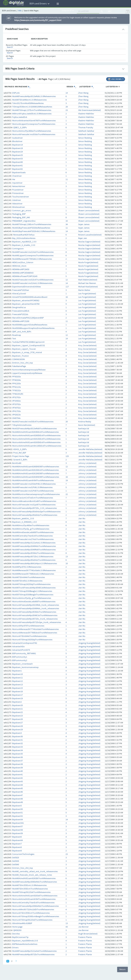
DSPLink (16, 93)
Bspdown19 (17, 699)
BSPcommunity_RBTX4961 (24, 654)
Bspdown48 (17, 799)
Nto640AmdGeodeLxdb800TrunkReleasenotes (33, 532)
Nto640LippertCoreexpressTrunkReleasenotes (33, 256)
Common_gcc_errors (22, 211)
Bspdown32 (17, 744)
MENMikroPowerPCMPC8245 (25, 276)
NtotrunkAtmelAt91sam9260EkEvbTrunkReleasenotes (36, 436)
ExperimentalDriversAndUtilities (27, 287)
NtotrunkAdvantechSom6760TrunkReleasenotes (34, 121)
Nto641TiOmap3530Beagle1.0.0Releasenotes (32, 591)
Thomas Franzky (86, 128)
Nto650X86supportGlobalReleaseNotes (30, 325)
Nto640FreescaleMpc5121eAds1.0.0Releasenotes (34, 543)
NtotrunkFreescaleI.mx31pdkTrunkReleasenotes (34, 505)
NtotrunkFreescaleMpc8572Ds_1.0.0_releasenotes (35, 508)
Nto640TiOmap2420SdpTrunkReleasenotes (31, 584)
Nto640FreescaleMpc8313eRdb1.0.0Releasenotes (34, 96)
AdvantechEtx (18, 647)
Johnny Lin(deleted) (87, 463)
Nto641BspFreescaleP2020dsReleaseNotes (31, 228)
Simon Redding (85, 138)
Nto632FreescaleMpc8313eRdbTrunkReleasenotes (35, 429)
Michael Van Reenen (87, 283)
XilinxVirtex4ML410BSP (22, 923)
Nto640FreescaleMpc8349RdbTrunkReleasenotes (34, 550)
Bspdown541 (18, 823)
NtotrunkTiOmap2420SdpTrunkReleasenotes (32, 640)
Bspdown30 (17, 737)
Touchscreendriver (21, 197)
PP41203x (17, 384)
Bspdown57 (17, 827)
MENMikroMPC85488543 (23, 273)
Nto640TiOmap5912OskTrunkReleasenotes (31, 892)
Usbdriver (17, 200)
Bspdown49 (17, 802)
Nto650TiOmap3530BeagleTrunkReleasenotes (33, 595)
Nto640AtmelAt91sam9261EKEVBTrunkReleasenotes (36, 474)
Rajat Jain (83, 238)
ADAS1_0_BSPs (20, 449)
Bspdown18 (17, 148)
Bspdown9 (17, 851)
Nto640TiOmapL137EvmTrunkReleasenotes (32, 110)
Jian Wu (82, 519)
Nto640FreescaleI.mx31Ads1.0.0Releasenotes (32, 283)
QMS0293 (17, 930)
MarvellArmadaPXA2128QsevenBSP (28, 318)
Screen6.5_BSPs (20, 460)
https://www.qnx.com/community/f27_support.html (38, 20)
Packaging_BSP (19, 214)
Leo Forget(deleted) (87, 294)
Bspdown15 (17, 688)
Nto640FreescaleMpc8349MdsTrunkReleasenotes (34, 546)
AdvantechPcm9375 (21, 650)
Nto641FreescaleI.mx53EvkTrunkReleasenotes (33, 422)
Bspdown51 (17, 813)
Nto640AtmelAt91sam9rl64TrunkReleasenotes (33, 481)
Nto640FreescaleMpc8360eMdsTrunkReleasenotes (35, 882)
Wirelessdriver (19, 207)
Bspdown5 (17, 806)
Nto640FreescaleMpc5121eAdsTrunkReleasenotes (34, 951)
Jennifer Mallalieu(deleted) (90, 449)
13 (67, 557)
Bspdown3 (17, 733)
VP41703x (16, 411)
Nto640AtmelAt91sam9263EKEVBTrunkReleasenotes (36, 477)
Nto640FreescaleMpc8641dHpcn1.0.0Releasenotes (35, 564)
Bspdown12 (17, 681)
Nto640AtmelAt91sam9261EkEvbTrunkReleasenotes (36, 470)
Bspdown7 (17, 844)
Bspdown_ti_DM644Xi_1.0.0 (24, 522)
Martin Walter (84, 290)
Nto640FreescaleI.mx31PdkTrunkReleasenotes (33, 491)
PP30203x (17, 377)
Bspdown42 (17, 778)
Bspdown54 (17, 820)
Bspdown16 (17, 692)
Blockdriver (17, 141)
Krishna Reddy (85, 422)
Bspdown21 (17, 709)
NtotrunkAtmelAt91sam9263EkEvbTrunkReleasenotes (36, 442)
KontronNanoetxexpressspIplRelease (29, 370)
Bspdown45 (17, 788)
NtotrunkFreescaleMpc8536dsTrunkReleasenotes (34, 612)
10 (67, 564)
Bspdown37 (17, 761)
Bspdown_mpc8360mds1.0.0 (25, 941)
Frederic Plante (85, 937)
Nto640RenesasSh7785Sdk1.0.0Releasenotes (32, 259)
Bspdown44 (17, 785)
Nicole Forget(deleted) (88, 263)
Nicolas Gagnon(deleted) (89, 242)
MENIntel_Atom (19, 266)
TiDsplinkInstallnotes (22, 425)
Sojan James (84, 224)
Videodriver (17, 204)
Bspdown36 (17, 757)
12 (67, 280)
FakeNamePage (19, 366)
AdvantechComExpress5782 (25, 643)
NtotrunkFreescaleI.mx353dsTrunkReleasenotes (34, 134)
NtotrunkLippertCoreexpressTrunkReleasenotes (34, 124)
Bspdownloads (19, 173)
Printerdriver (18, 193)
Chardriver (17, 176)
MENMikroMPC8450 (21, 269)
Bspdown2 (17, 702)
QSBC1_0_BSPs (20, 128)
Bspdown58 (17, 830)
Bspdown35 (17, 754)
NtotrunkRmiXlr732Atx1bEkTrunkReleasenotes (33, 910)
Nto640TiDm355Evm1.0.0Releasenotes (29, 885)
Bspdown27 (17, 723)
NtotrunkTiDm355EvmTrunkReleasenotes (31, 913)
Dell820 (16, 858)
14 (67, 93)
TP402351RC (18, 394)
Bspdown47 (17, 795)
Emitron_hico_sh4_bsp (23, 363)
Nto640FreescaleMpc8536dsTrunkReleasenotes (33, 553)
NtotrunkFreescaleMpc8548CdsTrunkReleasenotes (35, 615)
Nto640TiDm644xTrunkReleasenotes (29, 577)
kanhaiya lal (84, 429)
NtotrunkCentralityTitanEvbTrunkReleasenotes (33, 903)
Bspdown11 (17, 678)
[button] (57, 4)
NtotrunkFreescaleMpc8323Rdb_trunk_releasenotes (36, 605)
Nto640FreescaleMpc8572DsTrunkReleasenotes (33, 955)
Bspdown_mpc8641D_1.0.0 (24, 242)
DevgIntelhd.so (19, 308)
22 (67, 494)
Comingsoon (18, 249)
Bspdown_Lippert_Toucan (24, 349)
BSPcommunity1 (20, 657)
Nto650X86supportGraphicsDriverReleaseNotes (33, 328)
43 (67, 927)
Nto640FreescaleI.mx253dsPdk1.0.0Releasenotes (34, 484)
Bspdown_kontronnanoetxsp (25, 667)
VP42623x (16, 415)
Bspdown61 (17, 166)
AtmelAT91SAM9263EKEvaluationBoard (30, 297)
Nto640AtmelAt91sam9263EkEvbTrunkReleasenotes (36, 432)
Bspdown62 (17, 169)
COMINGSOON (18, 359)
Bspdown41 (17, 775)
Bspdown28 (17, 726)
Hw (14, 179)
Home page (17, 927)
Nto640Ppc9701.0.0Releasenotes (27, 567)
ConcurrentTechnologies (23, 854)
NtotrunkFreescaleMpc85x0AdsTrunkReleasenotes (35, 515)
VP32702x (16, 397)
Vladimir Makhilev (86, 114)
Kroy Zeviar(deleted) (87, 346)
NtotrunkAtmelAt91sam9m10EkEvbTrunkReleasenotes (37, 446)
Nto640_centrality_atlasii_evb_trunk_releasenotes (35, 872)
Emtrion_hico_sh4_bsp (23, 868)
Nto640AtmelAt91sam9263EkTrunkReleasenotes (34, 878)
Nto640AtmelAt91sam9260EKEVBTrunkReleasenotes (36, 467)
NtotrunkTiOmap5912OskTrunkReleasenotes (32, 920)
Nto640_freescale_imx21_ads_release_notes (32, 875)
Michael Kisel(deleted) (88, 287)
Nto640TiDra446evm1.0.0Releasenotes (29, 100)
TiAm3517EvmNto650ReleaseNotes (28, 103)
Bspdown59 (17, 833)
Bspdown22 (17, 712)
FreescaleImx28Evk (21, 311)
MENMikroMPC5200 (21, 321)
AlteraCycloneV (19, 294)
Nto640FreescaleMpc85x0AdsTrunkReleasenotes (34, 560)
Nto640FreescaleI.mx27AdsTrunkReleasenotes (33, 539)
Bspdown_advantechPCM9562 (26, 301)
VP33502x (16, 401)
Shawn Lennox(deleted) (89, 211)
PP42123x (17, 387)
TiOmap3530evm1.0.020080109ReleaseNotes (32, 107)
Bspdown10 (17, 674)
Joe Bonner (83, 927)
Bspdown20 (17, 705)
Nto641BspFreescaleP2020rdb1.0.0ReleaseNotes (34, 231)
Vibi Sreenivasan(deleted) (90, 110)
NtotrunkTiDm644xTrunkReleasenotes (29, 636)
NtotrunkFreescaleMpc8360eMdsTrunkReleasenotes (36, 906)
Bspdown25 (17, 155)
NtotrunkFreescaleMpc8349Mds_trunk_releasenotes (36, 609)
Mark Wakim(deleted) (88, 280)
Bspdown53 (17, 159)
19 (67, 481)
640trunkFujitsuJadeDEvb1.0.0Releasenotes (32, 114)
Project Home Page (21, 456)
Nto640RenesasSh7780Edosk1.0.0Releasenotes (33, 574)
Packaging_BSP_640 (21, 218)
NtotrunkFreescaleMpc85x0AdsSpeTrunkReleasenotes (36, 512)
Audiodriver (17, 138)
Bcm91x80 (17, 463)
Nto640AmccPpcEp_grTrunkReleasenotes (31, 529)
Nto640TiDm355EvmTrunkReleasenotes (30, 889)
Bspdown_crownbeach (22, 664)
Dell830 (16, 861)
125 (67, 456)
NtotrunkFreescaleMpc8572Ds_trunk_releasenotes (35, 619)
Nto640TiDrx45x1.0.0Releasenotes (27, 581)
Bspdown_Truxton (21, 356)
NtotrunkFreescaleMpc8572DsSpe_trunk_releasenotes (37, 622)
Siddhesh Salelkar (86, 131)
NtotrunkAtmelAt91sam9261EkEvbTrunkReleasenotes (36, 439)
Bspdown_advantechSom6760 (26, 304)
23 (67, 110)
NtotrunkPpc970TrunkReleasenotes (28, 626)
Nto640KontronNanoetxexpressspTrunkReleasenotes (36, 494)
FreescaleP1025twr (21, 290)
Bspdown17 (17, 695)
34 (67, 224)
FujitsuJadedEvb (20, 117)
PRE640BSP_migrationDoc (24, 221)
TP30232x (17, 391)
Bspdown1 (17, 671)
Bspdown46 (17, 792)
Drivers (15, 948)
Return (122, 969)
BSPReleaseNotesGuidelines (25, 944)
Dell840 (16, 865)
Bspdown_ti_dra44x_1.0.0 (24, 245)
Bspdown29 (17, 730)
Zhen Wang (83, 93)
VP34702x (16, 408)
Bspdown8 (17, 847)
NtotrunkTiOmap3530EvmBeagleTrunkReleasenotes (36, 917)
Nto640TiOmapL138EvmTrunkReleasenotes (32, 224)
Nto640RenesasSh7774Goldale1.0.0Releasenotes (34, 570)
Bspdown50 (17, 809)
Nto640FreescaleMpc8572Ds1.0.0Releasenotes (33, 557)
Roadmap (17, 335)
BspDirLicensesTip (20, 937)
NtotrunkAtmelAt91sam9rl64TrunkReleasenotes (34, 899)
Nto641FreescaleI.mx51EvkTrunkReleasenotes (33, 280)
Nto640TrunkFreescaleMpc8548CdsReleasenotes (34, 588)
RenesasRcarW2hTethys (24, 235)
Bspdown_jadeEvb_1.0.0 (23, 519)
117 (67, 287)
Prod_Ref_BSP (20, 453)
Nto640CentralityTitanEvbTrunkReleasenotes (32, 536)
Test (14, 339)
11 (67, 179)
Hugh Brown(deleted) (88, 934)
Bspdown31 (17, 740)
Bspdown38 (17, 764)
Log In (118, 11)
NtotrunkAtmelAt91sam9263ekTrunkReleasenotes (35, 896)
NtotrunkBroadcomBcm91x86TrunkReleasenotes (34, 501)
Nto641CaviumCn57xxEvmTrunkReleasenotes (33, 498)
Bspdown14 (17, 145)
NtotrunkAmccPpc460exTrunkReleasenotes (32, 131)
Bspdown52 (17, 816)
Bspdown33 (17, 747)
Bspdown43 (17, 782)
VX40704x (16, 418)
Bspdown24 (17, 152)
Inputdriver (17, 183)
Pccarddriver (18, 190)
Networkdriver (19, 186)
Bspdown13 (17, 685)
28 (67, 107)
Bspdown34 (17, 750)
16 (67, 221)
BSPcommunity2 (20, 660)
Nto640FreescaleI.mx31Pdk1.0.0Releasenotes (32, 487)
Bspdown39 (17, 768)
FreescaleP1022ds (20, 314)
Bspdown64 (17, 840)
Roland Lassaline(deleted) (90, 235)
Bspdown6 (17, 837)
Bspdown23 (17, 716)
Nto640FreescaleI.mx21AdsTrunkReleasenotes (33, 252)
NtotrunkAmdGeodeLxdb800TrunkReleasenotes (34, 602)
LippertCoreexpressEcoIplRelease (27, 373)
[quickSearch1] (88, 11)
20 (67, 422)
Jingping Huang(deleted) (89, 643)
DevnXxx (16, 934)
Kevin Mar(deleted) (87, 425)
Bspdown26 (17, 719)
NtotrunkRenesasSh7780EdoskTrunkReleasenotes (35, 633)
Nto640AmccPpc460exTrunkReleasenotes (31, 526)
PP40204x (17, 380)
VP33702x (16, 404)
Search (10, 47)
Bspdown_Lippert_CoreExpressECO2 (29, 346)
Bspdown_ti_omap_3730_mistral (27, 352)
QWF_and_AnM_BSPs (22, 332)
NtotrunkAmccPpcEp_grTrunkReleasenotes (32, 598)
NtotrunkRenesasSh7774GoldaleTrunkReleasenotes (36, 629)
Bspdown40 (17, 771)
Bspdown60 (17, 162)
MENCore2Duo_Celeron (23, 263)
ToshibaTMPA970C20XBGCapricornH (28, 342)
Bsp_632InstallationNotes (24, 238)
